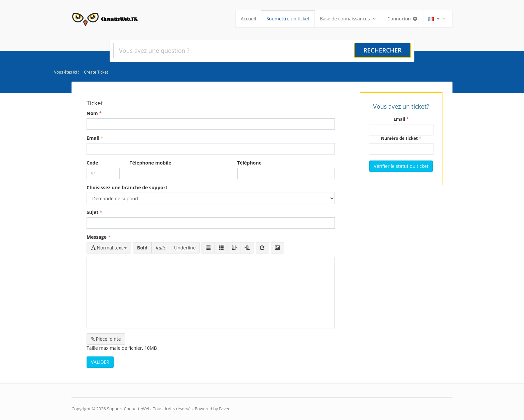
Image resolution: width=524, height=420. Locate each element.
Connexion (403, 19)
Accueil (248, 19)
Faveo (225, 409)
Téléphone (249, 163)
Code (92, 163)
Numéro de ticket (399, 138)
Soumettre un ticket (288, 19)
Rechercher (382, 50)
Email (93, 138)
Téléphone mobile (151, 163)
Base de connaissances (348, 19)
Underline (185, 248)
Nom (92, 113)
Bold (142, 248)
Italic (161, 248)
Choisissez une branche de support (127, 187)
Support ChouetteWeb (129, 409)
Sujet (93, 212)
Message (97, 237)
